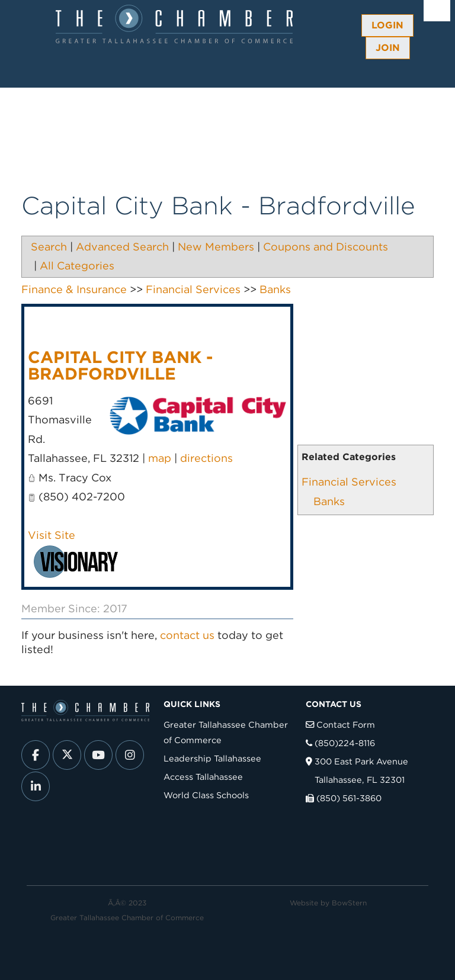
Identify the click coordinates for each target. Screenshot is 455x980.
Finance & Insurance (74, 289)
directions (206, 458)
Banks (329, 501)
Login (387, 25)
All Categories (77, 266)
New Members (216, 247)
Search (49, 247)
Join (388, 48)
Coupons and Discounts (326, 247)
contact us (187, 635)
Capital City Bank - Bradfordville (120, 365)
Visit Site (52, 535)
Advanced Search (122, 247)
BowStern (349, 903)
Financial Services (349, 482)
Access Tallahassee (203, 777)
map (160, 458)
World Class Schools (206, 795)
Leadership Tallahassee (212, 758)
